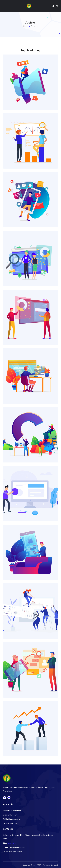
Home (26, 26)
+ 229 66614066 (15, 852)
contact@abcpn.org (17, 847)
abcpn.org (12, 843)
